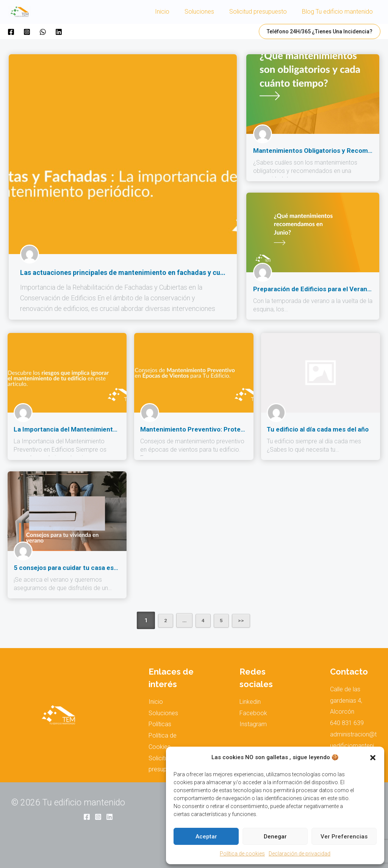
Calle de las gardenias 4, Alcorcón (346, 700)
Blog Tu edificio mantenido (339, 12)
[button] (373, 758)
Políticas (160, 724)
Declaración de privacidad (300, 854)
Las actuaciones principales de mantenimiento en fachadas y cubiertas (131, 272)
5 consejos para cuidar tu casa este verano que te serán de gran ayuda (116, 567)
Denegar (275, 837)
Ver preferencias (344, 837)
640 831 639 (347, 723)
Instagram (253, 724)
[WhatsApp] (43, 32)
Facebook (253, 713)
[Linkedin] (59, 32)
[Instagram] (27, 32)
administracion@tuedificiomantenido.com (353, 746)
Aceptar (206, 837)
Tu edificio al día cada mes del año (316, 429)
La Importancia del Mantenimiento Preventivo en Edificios (96, 429)
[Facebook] (11, 32)
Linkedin (250, 702)
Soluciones (207, 12)
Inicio (173, 12)
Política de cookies (242, 854)
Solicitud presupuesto (263, 12)
